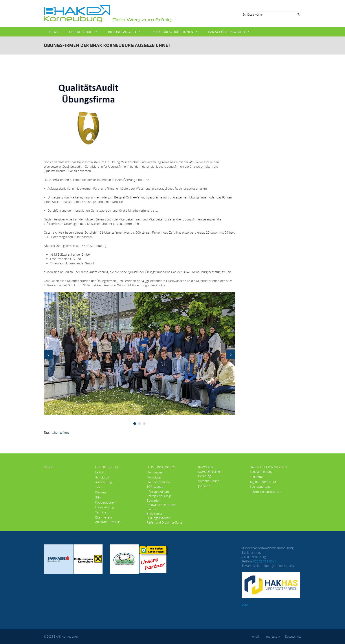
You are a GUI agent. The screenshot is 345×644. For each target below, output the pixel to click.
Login (245, 604)
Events (151, 509)
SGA (98, 497)
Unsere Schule (81, 32)
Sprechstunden (209, 481)
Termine (101, 512)
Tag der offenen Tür (263, 482)
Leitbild (100, 472)
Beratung (205, 476)
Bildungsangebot (123, 32)
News (54, 32)
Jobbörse (204, 486)
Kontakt (255, 637)
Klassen (101, 492)
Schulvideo (257, 477)
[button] (139, 353)
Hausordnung (105, 507)
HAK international (159, 482)
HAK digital (154, 477)
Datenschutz (293, 637)
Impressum (273, 637)
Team (99, 487)
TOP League (155, 487)
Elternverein (104, 517)
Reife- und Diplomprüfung (164, 522)
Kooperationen (105, 502)
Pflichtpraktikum (158, 492)
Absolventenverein (108, 522)
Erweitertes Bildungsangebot (158, 516)
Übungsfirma (61, 432)
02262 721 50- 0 (265, 561)
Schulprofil (102, 477)
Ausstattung (104, 482)
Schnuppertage (260, 487)
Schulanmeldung (261, 472)
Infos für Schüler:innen (173, 32)
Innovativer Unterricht (162, 505)
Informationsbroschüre (265, 492)
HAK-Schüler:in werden (227, 32)
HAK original (155, 472)
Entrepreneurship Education (159, 498)
